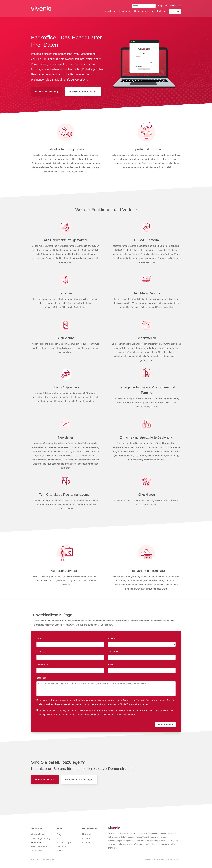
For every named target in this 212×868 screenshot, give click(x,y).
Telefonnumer (43, 664)
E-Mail (113, 664)
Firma (41, 638)
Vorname (41, 651)
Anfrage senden (165, 724)
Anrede (113, 638)
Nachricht (41, 678)
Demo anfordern (45, 780)
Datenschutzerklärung (62, 700)
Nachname (114, 651)
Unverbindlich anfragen (83, 91)
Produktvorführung (47, 91)
